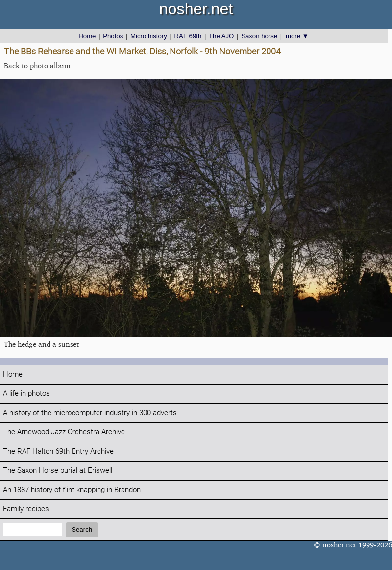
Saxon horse (259, 36)
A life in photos (26, 394)
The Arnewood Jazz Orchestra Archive (64, 432)
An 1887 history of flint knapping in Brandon (72, 490)
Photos (113, 36)
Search (82, 530)
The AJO (221, 36)
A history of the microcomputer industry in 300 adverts (90, 413)
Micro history (149, 36)
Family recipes (26, 509)
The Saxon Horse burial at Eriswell (58, 471)
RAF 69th (188, 36)
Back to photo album (37, 65)
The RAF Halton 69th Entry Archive (58, 452)
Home (87, 36)
